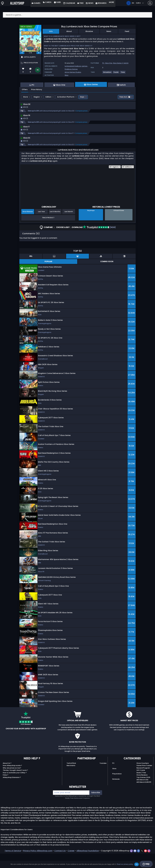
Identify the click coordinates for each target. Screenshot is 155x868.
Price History (37, 103)
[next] (39, 53)
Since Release (28, 226)
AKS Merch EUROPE (144, 797)
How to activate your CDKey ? (15, 787)
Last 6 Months (55, 226)
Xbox (66, 75)
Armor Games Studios (73, 72)
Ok (137, 864)
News (109, 31)
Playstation (117, 788)
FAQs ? (6, 789)
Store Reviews (142, 789)
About (69, 31)
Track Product (48, 232)
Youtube (103, 778)
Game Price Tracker (144, 780)
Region (37, 110)
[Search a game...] (77, 15)
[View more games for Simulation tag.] (107, 73)
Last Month (69, 226)
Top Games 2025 (143, 792)
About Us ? (7, 778)
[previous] (22, 53)
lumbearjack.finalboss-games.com (78, 66)
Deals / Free (141, 787)
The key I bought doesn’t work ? (15, 785)
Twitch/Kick (71, 778)
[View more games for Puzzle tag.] (116, 73)
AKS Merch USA (142, 794)
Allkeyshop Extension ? (12, 792)
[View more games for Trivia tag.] (123, 73)
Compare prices (82, 124)
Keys (82, 110)
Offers (25, 103)
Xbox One (109, 63)
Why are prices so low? (12, 782)
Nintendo (116, 794)
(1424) (99, 242)
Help (146, 864)
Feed (127, 31)
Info (51, 31)
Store (25, 110)
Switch (126, 63)
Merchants (71, 780)
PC (103, 63)
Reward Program (143, 782)
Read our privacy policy (125, 864)
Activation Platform (66, 110)
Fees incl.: (125, 110)
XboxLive (89, 31)
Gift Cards (141, 785)
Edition (48, 110)
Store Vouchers (143, 778)
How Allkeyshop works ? (12, 780)
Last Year (41, 226)
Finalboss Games (71, 69)
